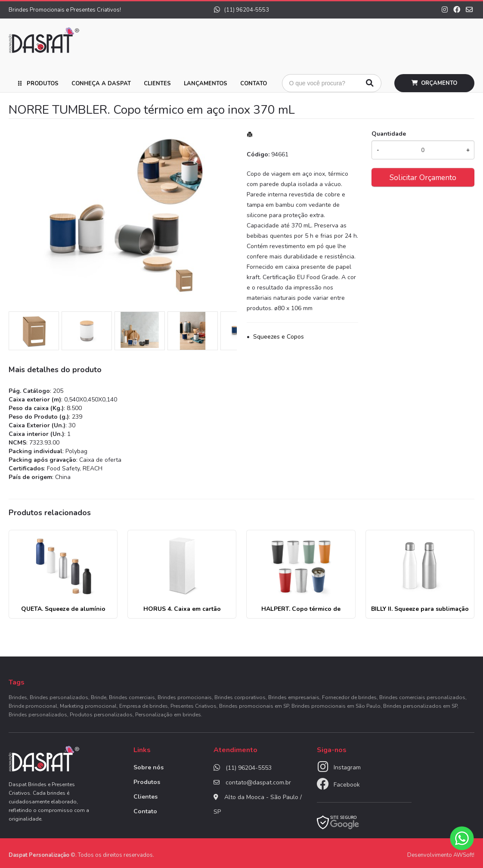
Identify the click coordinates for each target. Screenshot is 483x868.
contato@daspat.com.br (258, 782)
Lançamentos (206, 84)
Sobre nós (149, 767)
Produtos (43, 84)
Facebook (347, 785)
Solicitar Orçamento (423, 177)
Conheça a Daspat (101, 84)
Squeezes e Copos (279, 337)
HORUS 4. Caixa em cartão (182, 609)
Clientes (157, 84)
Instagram (347, 767)
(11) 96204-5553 (241, 10)
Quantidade (389, 134)
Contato (254, 84)
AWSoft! (464, 855)
